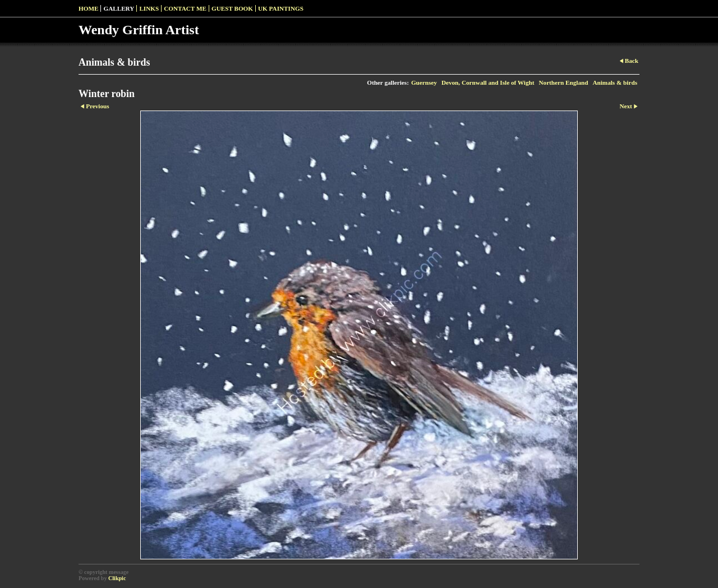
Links (149, 8)
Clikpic (117, 578)
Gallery (119, 8)
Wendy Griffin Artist (139, 30)
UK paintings (281, 8)
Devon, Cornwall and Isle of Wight (488, 82)
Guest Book (232, 8)
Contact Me (185, 8)
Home (88, 8)
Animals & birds (615, 82)
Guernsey (424, 82)
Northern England (563, 82)
